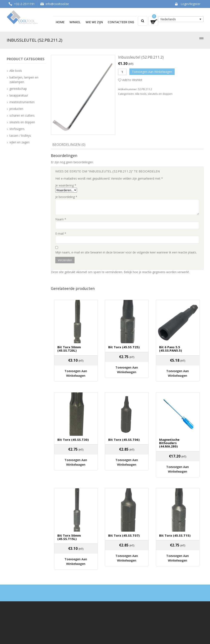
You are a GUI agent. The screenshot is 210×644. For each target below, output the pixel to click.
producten (16, 109)
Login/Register (191, 4)
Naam (61, 219)
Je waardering (66, 185)
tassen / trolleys (20, 136)
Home (60, 22)
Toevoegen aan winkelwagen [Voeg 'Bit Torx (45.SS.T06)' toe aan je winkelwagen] (127, 449)
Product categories (26, 59)
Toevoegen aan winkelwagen (152, 72)
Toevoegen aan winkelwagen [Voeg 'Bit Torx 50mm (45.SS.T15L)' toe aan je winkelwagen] (76, 541)
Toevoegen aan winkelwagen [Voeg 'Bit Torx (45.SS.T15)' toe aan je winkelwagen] (178, 538)
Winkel (75, 22)
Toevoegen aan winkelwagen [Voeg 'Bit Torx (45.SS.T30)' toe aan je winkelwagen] (76, 449)
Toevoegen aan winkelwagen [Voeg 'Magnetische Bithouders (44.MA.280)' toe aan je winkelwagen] (178, 456)
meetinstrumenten (22, 102)
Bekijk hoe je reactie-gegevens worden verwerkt (156, 272)
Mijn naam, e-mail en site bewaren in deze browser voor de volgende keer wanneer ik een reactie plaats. (126, 252)
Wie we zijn (94, 22)
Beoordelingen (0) (69, 145)
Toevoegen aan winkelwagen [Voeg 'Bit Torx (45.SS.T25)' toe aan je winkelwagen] (127, 364)
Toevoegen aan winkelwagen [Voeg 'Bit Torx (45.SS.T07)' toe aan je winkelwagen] (127, 538)
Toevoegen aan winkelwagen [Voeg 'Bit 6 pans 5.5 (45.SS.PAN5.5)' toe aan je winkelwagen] (178, 368)
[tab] (69, 145)
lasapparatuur (19, 95)
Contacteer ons (121, 22)
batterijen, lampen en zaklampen (24, 80)
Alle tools (141, 94)
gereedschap (18, 89)
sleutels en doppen (160, 94)
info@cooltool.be (57, 4)
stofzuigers (17, 129)
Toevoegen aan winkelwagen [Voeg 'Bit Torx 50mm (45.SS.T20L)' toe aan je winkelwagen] (76, 368)
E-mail (61, 233)
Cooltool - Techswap (32, 638)
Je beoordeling (66, 197)
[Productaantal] (122, 72)
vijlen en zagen (19, 142)
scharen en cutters (22, 115)
